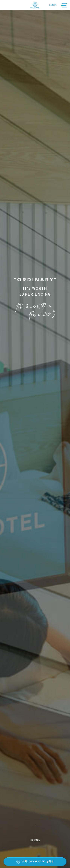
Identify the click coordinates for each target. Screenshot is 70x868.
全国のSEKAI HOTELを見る (35, 862)
